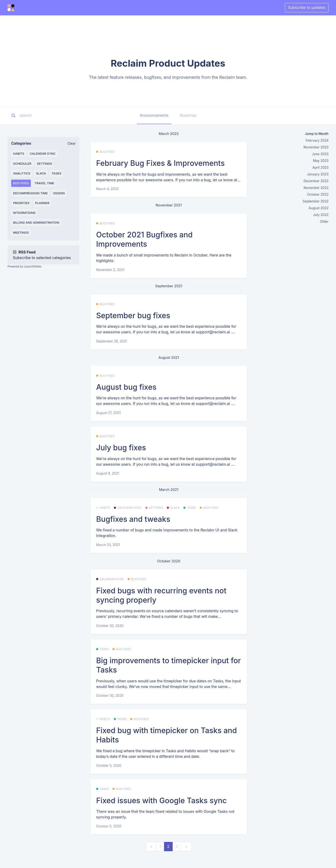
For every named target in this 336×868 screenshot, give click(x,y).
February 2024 (317, 140)
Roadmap (188, 115)
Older (324, 221)
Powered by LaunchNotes (24, 266)
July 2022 (321, 215)
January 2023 (318, 174)
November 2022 (316, 188)
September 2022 (316, 201)
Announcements (154, 115)
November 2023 (316, 147)
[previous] (151, 847)
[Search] (49, 116)
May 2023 (321, 161)
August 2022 (319, 208)
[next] (186, 847)
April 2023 (320, 167)
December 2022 (316, 181)
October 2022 (318, 194)
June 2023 (320, 154)
